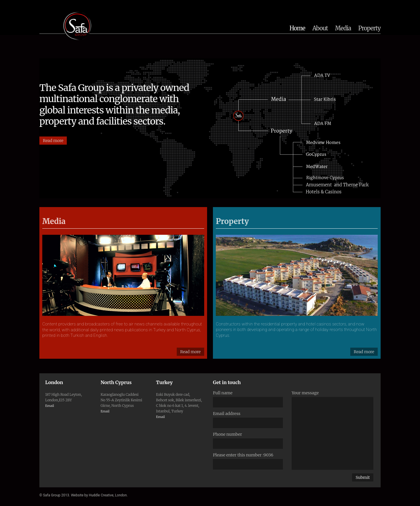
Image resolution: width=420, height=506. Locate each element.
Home (297, 28)
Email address (227, 414)
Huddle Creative (101, 495)
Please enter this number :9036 (243, 455)
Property (369, 28)
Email (50, 406)
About (320, 28)
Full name (223, 393)
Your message (305, 393)
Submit (363, 477)
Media (343, 28)
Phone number (228, 434)
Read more (53, 141)
